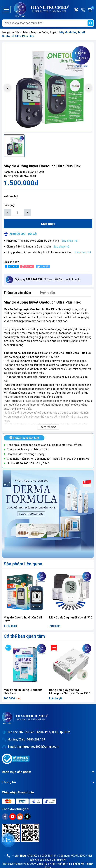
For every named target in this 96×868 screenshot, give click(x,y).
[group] (48, 88)
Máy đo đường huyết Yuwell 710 (71, 617)
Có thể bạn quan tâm (24, 636)
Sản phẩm (22, 32)
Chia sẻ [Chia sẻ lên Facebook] (11, 267)
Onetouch (26, 176)
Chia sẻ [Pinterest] (27, 267)
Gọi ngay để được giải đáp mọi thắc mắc (48, 279)
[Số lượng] (18, 212)
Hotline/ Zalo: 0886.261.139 (26, 739)
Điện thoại (76, 10)
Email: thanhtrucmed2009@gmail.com (33, 747)
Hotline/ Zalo (83, 10)
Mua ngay (48, 224)
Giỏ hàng (92, 10)
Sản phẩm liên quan (23, 564)
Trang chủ (8, 32)
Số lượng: (9, 205)
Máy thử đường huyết (44, 32)
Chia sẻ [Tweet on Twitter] (42, 267)
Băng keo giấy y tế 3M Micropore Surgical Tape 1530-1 (70, 693)
